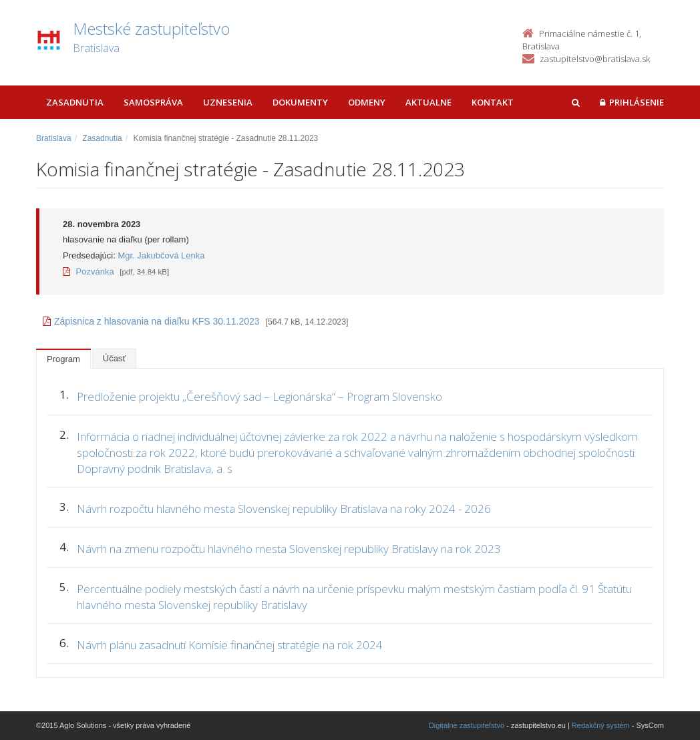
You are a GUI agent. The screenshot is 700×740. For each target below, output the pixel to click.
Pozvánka (89, 271)
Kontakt (493, 102)
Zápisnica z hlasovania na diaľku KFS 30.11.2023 (151, 321)
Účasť (115, 358)
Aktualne (428, 102)
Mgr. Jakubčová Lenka (161, 255)
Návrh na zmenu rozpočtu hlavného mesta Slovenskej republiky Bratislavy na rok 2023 (289, 549)
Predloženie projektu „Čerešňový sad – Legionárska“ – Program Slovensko (259, 396)
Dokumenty (300, 102)
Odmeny (367, 102)
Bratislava (54, 138)
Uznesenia (228, 102)
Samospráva (153, 102)
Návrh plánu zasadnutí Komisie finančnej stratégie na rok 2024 (230, 645)
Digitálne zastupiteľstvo (467, 725)
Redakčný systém (601, 725)
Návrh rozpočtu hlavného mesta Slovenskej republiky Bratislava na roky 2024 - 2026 (284, 509)
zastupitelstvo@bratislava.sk (595, 59)
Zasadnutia (75, 102)
